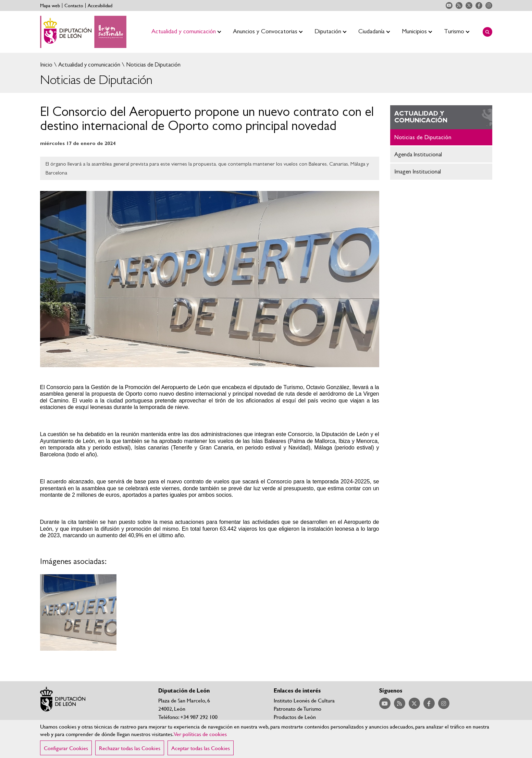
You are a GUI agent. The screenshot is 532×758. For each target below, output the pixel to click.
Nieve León (287, 725)
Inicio (46, 65)
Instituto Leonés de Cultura (304, 700)
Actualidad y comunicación (89, 65)
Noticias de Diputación (153, 65)
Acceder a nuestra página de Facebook (479, 5)
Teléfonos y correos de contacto (194, 725)
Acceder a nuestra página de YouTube (449, 5)
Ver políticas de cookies (200, 743)
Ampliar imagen (78, 613)
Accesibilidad (100, 5)
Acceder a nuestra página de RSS (459, 5)
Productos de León (295, 717)
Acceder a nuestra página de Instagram (489, 5)
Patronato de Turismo (298, 708)
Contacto (74, 5)
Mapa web (50, 5)
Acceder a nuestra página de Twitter (469, 5)
